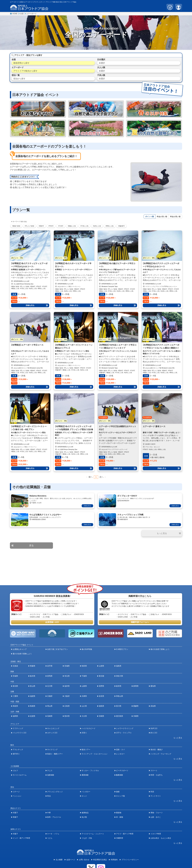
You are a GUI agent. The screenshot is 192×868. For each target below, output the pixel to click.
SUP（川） (154, 728)
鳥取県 (15, 706)
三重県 (15, 696)
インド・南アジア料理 (21, 838)
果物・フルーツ (157, 813)
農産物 (119, 813)
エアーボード (31, 14)
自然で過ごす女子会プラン (58, 649)
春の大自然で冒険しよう (160, 649)
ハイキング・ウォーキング (161, 754)
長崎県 (50, 716)
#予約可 (51, 226)
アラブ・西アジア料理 (125, 834)
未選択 (102, 63)
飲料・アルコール (54, 817)
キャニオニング (53, 728)
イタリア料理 (156, 834)
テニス (50, 771)
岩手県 (50, 666)
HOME (15, 14)
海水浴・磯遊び (157, 750)
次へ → (103, 477)
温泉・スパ (120, 750)
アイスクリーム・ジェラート (93, 834)
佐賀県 (33, 716)
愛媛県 (136, 706)
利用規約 (114, 860)
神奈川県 (120, 676)
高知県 (153, 706)
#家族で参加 (16, 226)
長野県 (101, 686)
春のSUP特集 (87, 649)
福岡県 (15, 716)
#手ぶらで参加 (30, 226)
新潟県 (15, 686)
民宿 (152, 792)
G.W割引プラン (122, 649)
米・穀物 (120, 817)
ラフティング (18, 728)
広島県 (67, 706)
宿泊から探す (19, 79)
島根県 (33, 706)
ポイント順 (150, 217)
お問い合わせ (84, 860)
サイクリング (52, 750)
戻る (31, 545)
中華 (49, 813)
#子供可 (61, 226)
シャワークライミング (125, 728)
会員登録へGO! (52, 622)
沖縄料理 (120, 838)
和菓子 (15, 817)
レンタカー (120, 754)
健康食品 (85, 813)
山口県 (84, 706)
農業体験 (85, 775)
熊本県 (67, 716)
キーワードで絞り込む (20, 222)
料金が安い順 (162, 217)
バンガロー (86, 792)
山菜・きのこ (156, 817)
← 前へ (89, 477)
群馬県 (50, 676)
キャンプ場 (120, 796)
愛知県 (153, 686)
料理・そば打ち (157, 775)
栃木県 (33, 676)
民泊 (49, 796)
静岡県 (136, 686)
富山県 (33, 686)
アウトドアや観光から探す (25, 71)
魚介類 (84, 817)
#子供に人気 (84, 226)
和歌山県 (120, 696)
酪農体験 (120, 775)
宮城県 (67, 666)
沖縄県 (136, 716)
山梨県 (84, 686)
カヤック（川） (52, 733)
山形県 (101, 666)
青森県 (33, 666)
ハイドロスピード (89, 728)
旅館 (118, 792)
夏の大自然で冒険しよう (22, 654)
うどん (50, 838)
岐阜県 (119, 686)
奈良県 (101, 696)
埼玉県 (67, 676)
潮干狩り (16, 754)
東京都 (101, 676)
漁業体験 (51, 775)
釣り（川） (154, 733)
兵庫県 (84, 696)
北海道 (15, 666)
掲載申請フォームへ (140, 622)
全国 (22, 14)
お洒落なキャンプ (20, 649)
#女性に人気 (97, 226)
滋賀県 (33, 696)
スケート (154, 771)
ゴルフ (15, 771)
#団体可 (41, 226)
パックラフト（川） (20, 733)
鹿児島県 (120, 716)
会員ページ (71, 860)
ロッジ (84, 796)
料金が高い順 (175, 217)
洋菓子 (15, 813)
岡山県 (50, 706)
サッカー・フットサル (90, 771)
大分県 (84, 716)
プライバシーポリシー (130, 860)
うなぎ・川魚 (87, 838)
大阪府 (67, 696)
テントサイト (156, 796)
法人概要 (59, 860)
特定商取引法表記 (100, 860)
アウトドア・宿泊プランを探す (28, 55)
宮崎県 (101, 716)
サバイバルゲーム (20, 775)
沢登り (84, 733)
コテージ (16, 792)
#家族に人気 (72, 226)
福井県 (67, 686)
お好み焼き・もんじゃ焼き (161, 838)
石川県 (50, 686)
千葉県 (84, 676)
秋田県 (84, 666)
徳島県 (101, 706)
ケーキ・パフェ (53, 834)
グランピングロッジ (55, 792)
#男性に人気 (110, 226)
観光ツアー (86, 750)
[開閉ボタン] (162, 533)
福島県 (119, 666)
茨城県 (15, 676)
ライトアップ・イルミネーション (95, 754)
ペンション (17, 796)
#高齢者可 (121, 226)
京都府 (50, 696)
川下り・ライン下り (124, 733)
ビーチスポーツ (122, 771)
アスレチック (18, 750)
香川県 (119, 706)
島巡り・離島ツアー (55, 754)
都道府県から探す (21, 63)
